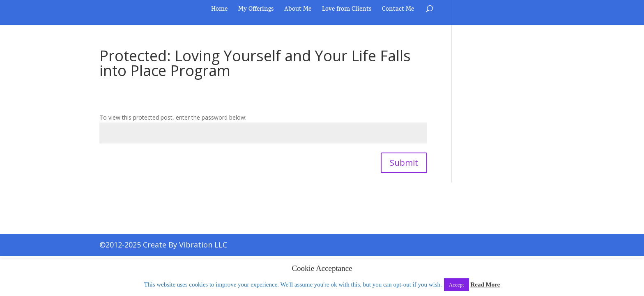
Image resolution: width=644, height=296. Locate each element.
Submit (404, 163)
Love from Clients (347, 11)
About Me (298, 11)
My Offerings (256, 11)
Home (219, 11)
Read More (485, 284)
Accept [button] (457, 285)
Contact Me (398, 11)
